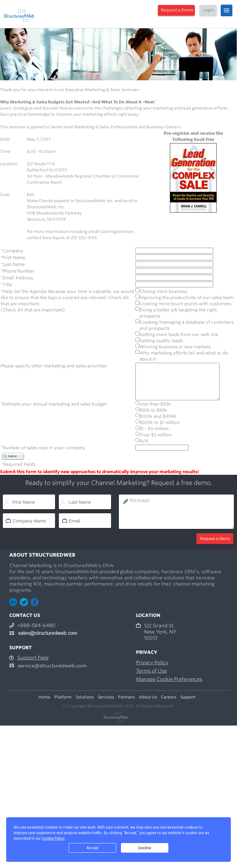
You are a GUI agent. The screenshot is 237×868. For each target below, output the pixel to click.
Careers (169, 698)
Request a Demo (177, 10)
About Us (148, 698)
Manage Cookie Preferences (169, 680)
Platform (63, 698)
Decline (145, 848)
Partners (127, 698)
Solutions (85, 698)
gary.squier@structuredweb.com (59, 244)
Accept (92, 848)
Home (44, 698)
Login (209, 10)
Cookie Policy (53, 838)
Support (188, 698)
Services (106, 698)
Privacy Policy (152, 664)
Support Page (33, 659)
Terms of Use (151, 672)
